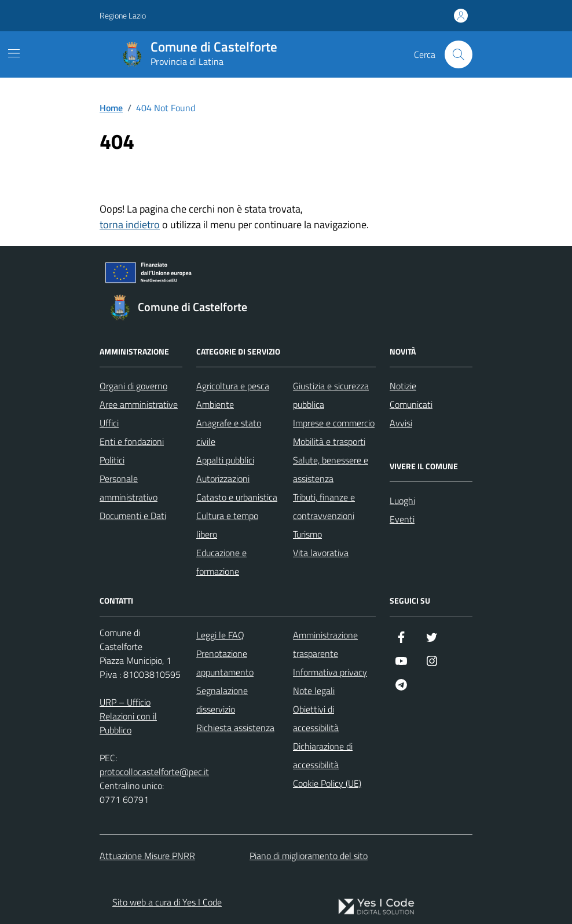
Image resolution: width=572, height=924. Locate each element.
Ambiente (215, 404)
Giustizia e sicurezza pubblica (331, 395)
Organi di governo (133, 386)
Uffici (109, 423)
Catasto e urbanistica (237, 497)
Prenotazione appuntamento (225, 663)
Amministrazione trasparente (325, 644)
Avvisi (401, 423)
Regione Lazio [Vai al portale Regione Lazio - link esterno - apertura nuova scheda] (123, 15)
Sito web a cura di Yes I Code (167, 902)
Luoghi (402, 501)
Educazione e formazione (221, 562)
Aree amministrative (139, 404)
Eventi (402, 519)
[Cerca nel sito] (459, 54)
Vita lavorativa (321, 553)
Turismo (307, 534)
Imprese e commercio (334, 423)
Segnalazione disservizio (222, 700)
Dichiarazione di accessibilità (323, 755)
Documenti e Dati (133, 516)
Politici (112, 460)
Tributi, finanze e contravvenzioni (324, 506)
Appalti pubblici (225, 460)
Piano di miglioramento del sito (309, 856)
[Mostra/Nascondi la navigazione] (14, 53)
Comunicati (411, 404)
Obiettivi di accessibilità (316, 718)
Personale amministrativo (129, 488)
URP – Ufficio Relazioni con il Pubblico (128, 716)
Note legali (314, 691)
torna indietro (130, 224)
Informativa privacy (330, 672)
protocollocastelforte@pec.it (154, 772)
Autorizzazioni (223, 479)
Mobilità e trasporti (329, 441)
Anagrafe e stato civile (229, 432)
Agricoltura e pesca (233, 386)
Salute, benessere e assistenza (331, 469)
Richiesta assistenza (235, 728)
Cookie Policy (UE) (327, 783)
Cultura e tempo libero (227, 525)
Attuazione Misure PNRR (147, 856)
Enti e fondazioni (132, 441)
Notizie (403, 386)
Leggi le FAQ (220, 635)
